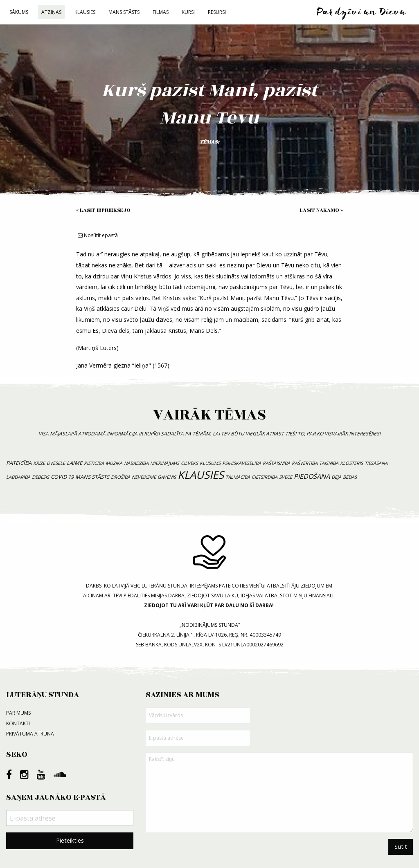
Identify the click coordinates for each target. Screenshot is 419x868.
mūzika (114, 463)
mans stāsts (92, 477)
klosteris (351, 463)
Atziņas (51, 12)
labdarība (18, 477)
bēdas (350, 477)
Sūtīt (401, 847)
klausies (201, 475)
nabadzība (136, 463)
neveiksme (144, 477)
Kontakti (18, 723)
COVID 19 (62, 477)
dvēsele (56, 463)
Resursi (217, 12)
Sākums (19, 12)
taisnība (329, 463)
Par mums (18, 713)
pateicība (19, 463)
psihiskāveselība (242, 463)
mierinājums (165, 463)
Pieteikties (70, 840)
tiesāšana (376, 463)
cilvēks (189, 463)
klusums (210, 463)
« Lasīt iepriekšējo (103, 210)
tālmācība (238, 477)
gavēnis (167, 477)
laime (74, 463)
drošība (121, 477)
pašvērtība (305, 463)
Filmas (161, 12)
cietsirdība (265, 477)
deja (336, 477)
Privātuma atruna (30, 734)
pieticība (94, 463)
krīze (39, 463)
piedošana (312, 476)
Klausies (85, 12)
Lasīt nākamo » (321, 210)
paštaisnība (276, 463)
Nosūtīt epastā (98, 235)
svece (286, 477)
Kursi (188, 12)
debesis (41, 477)
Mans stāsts (124, 12)
